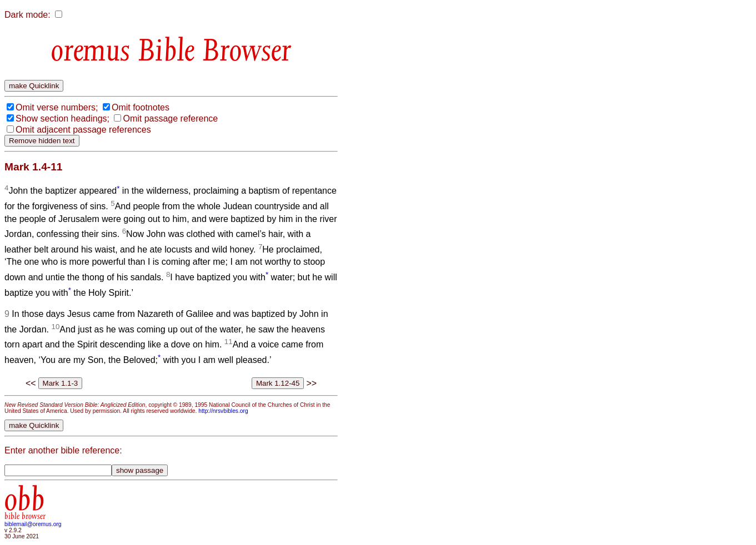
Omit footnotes (141, 107)
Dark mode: (27, 15)
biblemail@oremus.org (33, 524)
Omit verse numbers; (57, 107)
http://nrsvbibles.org (223, 411)
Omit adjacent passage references (83, 130)
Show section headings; (62, 118)
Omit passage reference (170, 118)
